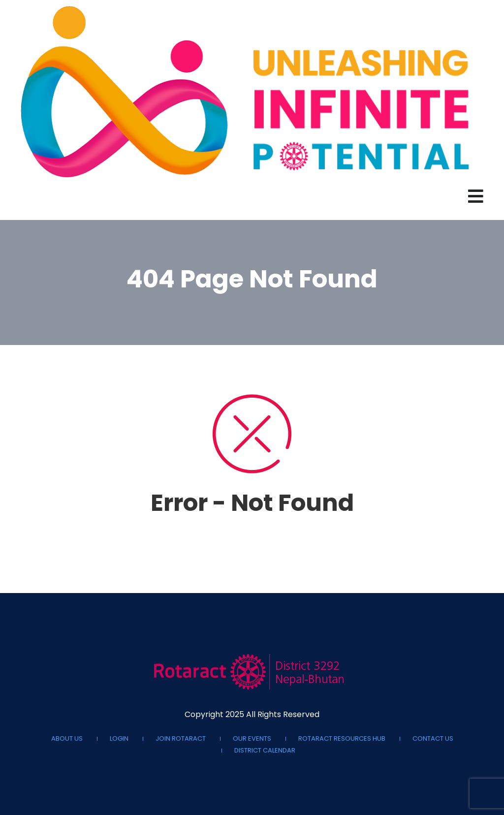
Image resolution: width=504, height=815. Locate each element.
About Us (67, 739)
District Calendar (265, 751)
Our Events (252, 739)
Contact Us (433, 739)
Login (119, 739)
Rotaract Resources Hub (342, 739)
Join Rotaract (181, 739)
